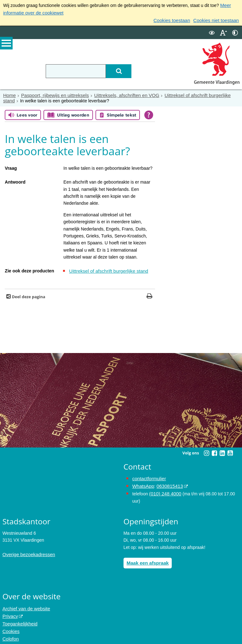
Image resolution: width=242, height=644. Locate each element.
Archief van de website (25, 603)
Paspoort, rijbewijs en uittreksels (52, 94)
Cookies (11, 624)
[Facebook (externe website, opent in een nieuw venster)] (214, 450)
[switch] (212, 31)
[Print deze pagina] (150, 294)
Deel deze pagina (28, 294)
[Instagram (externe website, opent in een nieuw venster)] (206, 450)
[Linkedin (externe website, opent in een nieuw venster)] (222, 450)
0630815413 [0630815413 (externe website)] (167, 483)
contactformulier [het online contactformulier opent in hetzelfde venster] (148, 476)
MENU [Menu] (6, 44)
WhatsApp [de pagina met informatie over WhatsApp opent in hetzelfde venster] (143, 483)
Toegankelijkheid (19, 617)
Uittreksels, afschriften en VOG (119, 94)
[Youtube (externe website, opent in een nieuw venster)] (230, 450)
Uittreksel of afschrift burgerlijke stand (191, 94)
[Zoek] (128, 70)
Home (9, 94)
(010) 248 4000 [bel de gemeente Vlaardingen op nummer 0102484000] (164, 490)
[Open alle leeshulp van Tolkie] (149, 113)
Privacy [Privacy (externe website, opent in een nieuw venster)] (10, 610)
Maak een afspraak (146, 558)
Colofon (10, 631)
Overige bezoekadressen (27, 550)
